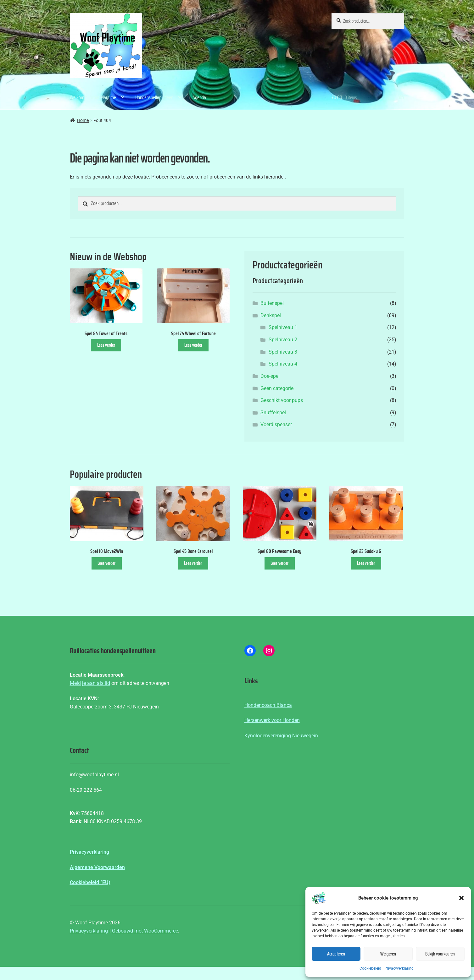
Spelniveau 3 (283, 352)
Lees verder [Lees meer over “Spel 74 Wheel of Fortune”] (193, 345)
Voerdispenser (276, 424)
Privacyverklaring (399, 968)
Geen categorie (277, 388)
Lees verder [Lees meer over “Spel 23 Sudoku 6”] (366, 563)
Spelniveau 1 (283, 327)
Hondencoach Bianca (268, 705)
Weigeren (388, 954)
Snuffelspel (273, 413)
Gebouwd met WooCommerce (145, 931)
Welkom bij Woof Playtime (93, 97)
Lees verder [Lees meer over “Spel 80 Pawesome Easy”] (279, 563)
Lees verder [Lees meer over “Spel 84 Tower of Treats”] (106, 345)
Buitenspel (272, 303)
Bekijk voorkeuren (440, 954)
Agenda (199, 97)
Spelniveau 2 (283, 340)
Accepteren (336, 954)
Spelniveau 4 (283, 364)
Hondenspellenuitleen (154, 97)
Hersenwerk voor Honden (272, 720)
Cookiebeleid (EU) (90, 882)
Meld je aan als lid (90, 683)
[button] (461, 898)
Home (83, 120)
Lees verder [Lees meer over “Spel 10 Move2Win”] (106, 563)
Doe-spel (270, 376)
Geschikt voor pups (282, 400)
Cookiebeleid (370, 968)
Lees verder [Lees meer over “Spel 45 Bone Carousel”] (193, 563)
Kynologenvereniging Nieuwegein (281, 736)
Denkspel (271, 315)
